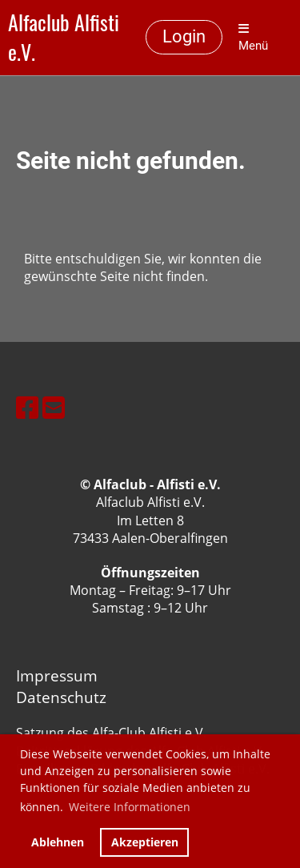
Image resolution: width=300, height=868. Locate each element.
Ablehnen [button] (58, 842)
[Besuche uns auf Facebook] (27, 407)
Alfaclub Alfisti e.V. (64, 38)
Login (184, 36)
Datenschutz (61, 697)
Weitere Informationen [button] (130, 807)
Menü (253, 38)
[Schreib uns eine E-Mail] (54, 407)
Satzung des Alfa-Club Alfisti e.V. (111, 733)
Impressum (57, 675)
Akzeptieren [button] (145, 842)
